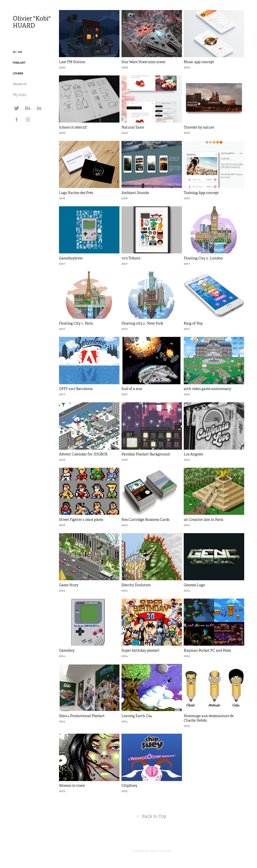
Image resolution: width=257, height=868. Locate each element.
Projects (20, 84)
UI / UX (17, 52)
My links (20, 95)
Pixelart (19, 63)
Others (18, 73)
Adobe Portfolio (160, 851)
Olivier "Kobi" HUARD (32, 22)
